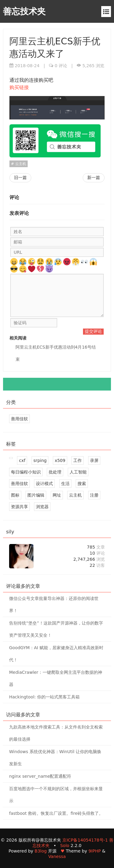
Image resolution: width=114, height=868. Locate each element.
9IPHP (95, 851)
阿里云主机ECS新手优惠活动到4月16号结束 (56, 353)
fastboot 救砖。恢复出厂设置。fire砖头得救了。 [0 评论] (56, 813)
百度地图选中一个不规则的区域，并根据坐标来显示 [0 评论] (56, 795)
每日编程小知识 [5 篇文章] (26, 472)
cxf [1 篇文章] (22, 460)
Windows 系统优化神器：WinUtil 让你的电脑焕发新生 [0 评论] (55, 758)
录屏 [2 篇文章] (94, 460)
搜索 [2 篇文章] (82, 484)
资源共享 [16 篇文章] (19, 507)
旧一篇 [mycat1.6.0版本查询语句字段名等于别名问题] (20, 177)
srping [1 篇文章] (40, 460)
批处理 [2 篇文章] (55, 472)
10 (97, 553)
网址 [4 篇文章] (57, 495)
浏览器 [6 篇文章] (42, 507)
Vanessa (57, 856)
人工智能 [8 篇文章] (78, 472)
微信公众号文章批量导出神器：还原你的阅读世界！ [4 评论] (54, 604)
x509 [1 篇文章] (60, 460)
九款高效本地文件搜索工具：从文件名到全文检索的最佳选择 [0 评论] (56, 733)
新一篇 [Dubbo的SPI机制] (94, 177)
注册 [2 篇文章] (94, 495)
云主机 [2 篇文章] (75, 495)
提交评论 (93, 331)
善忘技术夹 (24, 11)
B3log (41, 851)
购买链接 (19, 87)
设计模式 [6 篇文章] (44, 484)
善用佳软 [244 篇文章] (19, 484)
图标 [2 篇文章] (15, 495)
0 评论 (61, 66)
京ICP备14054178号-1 (85, 840)
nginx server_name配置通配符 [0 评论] (40, 776)
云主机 (20, 164)
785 (96, 547)
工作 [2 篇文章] (78, 460)
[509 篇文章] (11, 458)
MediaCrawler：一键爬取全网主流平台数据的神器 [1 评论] (56, 678)
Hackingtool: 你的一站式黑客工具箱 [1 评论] (44, 697)
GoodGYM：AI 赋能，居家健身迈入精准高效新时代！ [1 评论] (56, 654)
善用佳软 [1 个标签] (19, 419)
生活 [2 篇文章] (65, 484)
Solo (65, 846)
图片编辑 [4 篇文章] (36, 495)
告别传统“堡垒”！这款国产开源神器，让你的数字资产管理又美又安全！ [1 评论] (56, 629)
